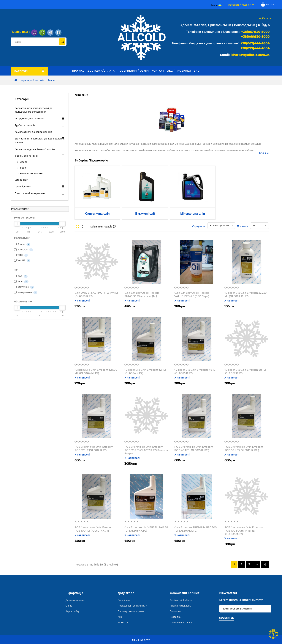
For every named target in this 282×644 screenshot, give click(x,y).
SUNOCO (23, 250)
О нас (69, 606)
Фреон (24, 168)
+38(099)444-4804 (255, 48)
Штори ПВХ (22, 180)
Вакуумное (24, 287)
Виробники (124, 600)
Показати (243, 226)
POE (21, 282)
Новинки (184, 71)
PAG (21, 276)
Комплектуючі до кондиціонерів (34, 132)
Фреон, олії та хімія (33, 80)
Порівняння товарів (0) (103, 227)
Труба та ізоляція (25, 125)
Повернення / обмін (133, 71)
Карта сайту (73, 611)
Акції (171, 71)
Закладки (175, 611)
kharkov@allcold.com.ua (250, 55)
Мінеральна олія (193, 214)
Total (21, 255)
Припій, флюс (23, 186)
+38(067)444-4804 (255, 43)
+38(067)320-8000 (255, 32)
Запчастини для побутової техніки (35, 149)
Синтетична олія (97, 214)
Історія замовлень (180, 606)
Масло (52, 80)
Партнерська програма (131, 611)
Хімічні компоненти (31, 173)
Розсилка (175, 617)
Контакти (123, 622)
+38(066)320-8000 (255, 37)
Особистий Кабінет (181, 600)
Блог (198, 71)
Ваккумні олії (145, 214)
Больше (264, 153)
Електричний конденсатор (30, 193)
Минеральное (26, 292)
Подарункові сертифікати (132, 606)
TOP (273, 634)
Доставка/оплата (101, 71)
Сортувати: (199, 226)
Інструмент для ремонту (29, 118)
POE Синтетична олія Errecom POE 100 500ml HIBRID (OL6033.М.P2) (244, 531)
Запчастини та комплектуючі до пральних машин (40, 140)
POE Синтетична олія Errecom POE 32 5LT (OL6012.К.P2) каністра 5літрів (146, 450)
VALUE (22, 261)
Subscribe (226, 618)
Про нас (79, 71)
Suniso (22, 244)
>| (265, 564)
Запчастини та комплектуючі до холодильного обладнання (34, 110)
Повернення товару (181, 622)
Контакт (158, 71)
